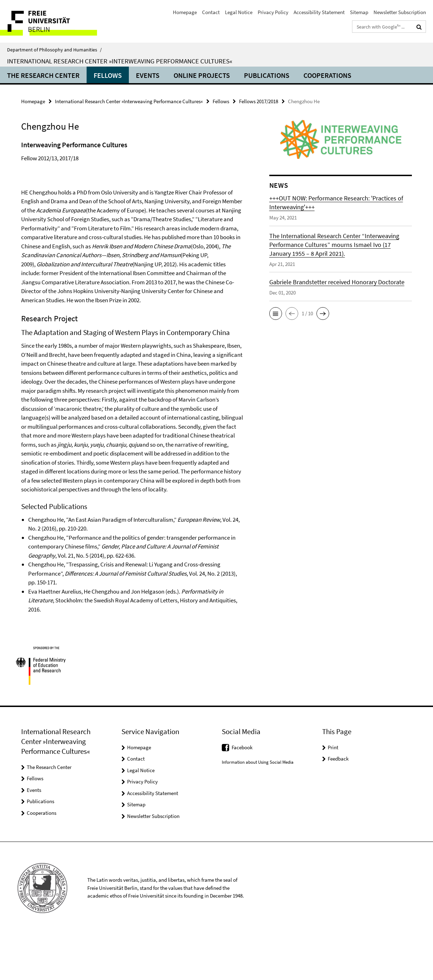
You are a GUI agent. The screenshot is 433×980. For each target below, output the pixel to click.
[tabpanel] (133, 400)
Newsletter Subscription (400, 12)
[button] (276, 314)
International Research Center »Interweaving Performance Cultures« (120, 61)
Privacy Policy (273, 12)
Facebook (242, 793)
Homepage (185, 12)
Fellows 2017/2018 (259, 101)
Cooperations (327, 75)
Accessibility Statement (319, 12)
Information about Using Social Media (258, 808)
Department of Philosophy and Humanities (54, 50)
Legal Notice (239, 12)
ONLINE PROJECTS (202, 75)
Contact (211, 12)
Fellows (108, 75)
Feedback (338, 804)
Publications (267, 75)
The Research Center (43, 75)
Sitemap (359, 12)
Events (148, 75)
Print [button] (333, 793)
